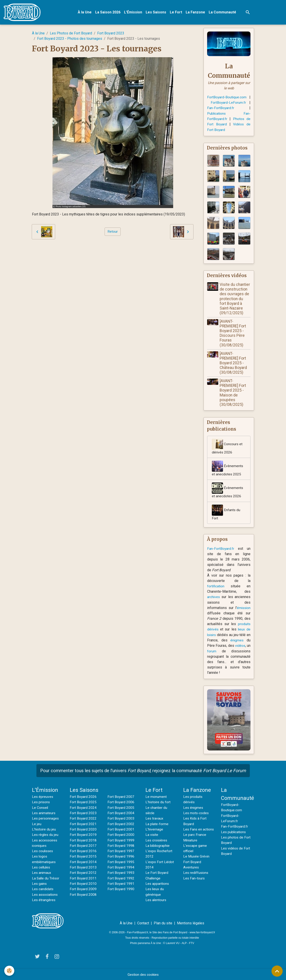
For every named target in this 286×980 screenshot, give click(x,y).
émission (243, 609)
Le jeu (37, 824)
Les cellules (42, 867)
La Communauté (223, 12)
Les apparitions (158, 883)
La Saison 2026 (108, 12)
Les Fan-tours (194, 883)
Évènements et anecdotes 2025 (228, 469)
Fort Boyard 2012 (83, 872)
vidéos (244, 646)
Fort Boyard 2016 (83, 851)
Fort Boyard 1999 (121, 840)
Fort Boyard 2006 (121, 802)
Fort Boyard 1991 (121, 883)
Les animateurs (44, 813)
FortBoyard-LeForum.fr (228, 103)
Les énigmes (193, 808)
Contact (143, 922)
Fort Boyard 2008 (83, 894)
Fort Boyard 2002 (121, 824)
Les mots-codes (196, 813)
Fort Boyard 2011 (83, 878)
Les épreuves (43, 797)
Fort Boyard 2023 (111, 34)
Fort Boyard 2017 (83, 845)
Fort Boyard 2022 (83, 819)
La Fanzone (196, 12)
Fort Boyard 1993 (121, 872)
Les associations (45, 894)
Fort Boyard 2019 (83, 835)
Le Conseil (40, 808)
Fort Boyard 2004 (121, 813)
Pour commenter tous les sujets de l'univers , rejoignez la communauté (143, 771)
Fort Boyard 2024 (83, 808)
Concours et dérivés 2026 (227, 447)
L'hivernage (154, 829)
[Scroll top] (277, 971)
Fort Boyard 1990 (121, 888)
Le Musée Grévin (197, 861)
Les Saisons (156, 12)
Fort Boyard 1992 (121, 878)
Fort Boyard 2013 (83, 867)
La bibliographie (158, 845)
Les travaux (155, 819)
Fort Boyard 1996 (121, 856)
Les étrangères (44, 899)
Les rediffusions (196, 878)
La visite (152, 835)
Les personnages (46, 819)
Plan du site (163, 922)
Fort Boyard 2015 (83, 856)
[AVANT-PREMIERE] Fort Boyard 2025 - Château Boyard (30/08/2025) (234, 363)
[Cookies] (9, 971)
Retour (113, 232)
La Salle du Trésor (46, 878)
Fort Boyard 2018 (83, 840)
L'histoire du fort (158, 802)
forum (218, 652)
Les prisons (41, 802)
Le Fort (176, 12)
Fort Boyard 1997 (121, 851)
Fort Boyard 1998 (121, 845)
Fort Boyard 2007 (121, 797)
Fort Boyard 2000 (121, 835)
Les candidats (43, 888)
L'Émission (134, 12)
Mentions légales (191, 922)
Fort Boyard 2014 (83, 861)
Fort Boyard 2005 (121, 808)
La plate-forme (157, 824)
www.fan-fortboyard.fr (202, 932)
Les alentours (156, 899)
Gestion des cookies (143, 974)
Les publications (234, 832)
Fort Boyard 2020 (83, 829)
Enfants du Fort (226, 513)
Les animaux (42, 872)
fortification (216, 587)
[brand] (23, 13)
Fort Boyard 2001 (121, 829)
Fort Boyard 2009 (83, 888)
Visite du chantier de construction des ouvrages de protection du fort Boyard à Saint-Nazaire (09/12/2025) (235, 299)
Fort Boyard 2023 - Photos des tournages (70, 39)
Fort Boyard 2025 (83, 802)
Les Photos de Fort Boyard (71, 34)
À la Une (85, 12)
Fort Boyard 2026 (83, 797)
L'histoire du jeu (44, 829)
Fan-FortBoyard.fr (221, 108)
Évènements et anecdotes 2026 (228, 491)
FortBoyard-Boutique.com (227, 97)
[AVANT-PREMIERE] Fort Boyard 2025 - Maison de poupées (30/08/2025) (233, 393)
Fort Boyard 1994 (121, 867)
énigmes (239, 641)
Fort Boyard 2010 (83, 883)
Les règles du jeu (45, 835)
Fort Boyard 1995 (121, 861)
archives (214, 598)
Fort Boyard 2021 (83, 824)
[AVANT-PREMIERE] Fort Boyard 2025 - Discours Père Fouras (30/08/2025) (233, 333)
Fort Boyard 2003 (121, 819)
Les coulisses (43, 851)
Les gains (40, 883)
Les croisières (157, 840)
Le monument (156, 797)
